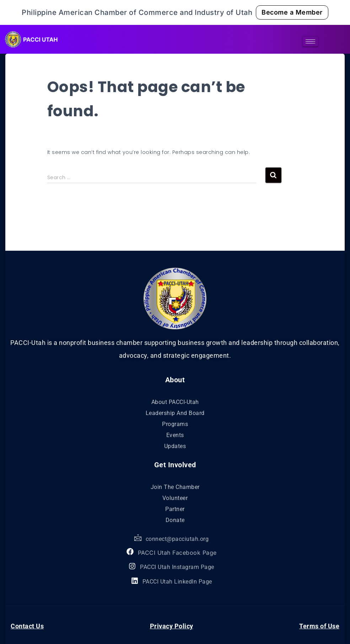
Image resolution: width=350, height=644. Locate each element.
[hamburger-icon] (310, 41)
